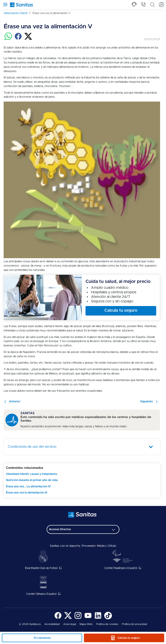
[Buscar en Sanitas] (152, 5)
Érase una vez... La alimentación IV (28, 487)
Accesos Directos (60, 529)
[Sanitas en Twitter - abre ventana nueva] (68, 618)
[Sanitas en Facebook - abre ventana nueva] (58, 618)
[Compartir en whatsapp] (8, 39)
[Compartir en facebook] (18, 39)
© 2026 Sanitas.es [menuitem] (30, 624)
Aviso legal (70, 624)
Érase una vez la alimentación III (26, 493)
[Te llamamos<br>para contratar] (134, 5)
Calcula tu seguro (129, 638)
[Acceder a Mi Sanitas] (161, 5)
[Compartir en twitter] (28, 39)
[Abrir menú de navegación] (5, 5)
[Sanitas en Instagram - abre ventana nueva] (78, 618)
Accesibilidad (52, 624)
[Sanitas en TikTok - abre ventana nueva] (108, 618)
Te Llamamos (42, 638)
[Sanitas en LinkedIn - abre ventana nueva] (98, 618)
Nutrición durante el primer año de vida (32, 480)
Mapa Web (86, 624)
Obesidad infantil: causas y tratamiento (32, 474)
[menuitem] (17, 13)
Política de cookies (107, 624)
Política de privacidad (135, 624)
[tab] (134, 5)
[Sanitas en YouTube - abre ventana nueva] (88, 618)
